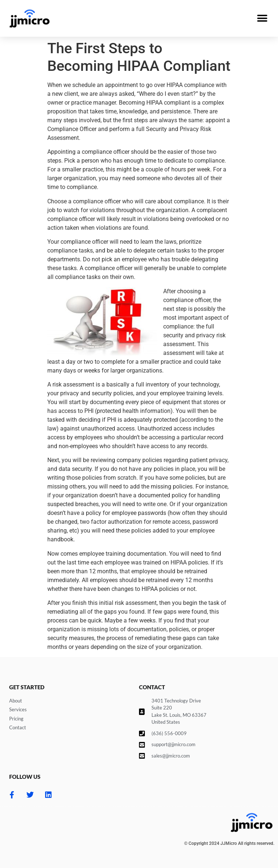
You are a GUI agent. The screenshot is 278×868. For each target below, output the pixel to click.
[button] (262, 19)
